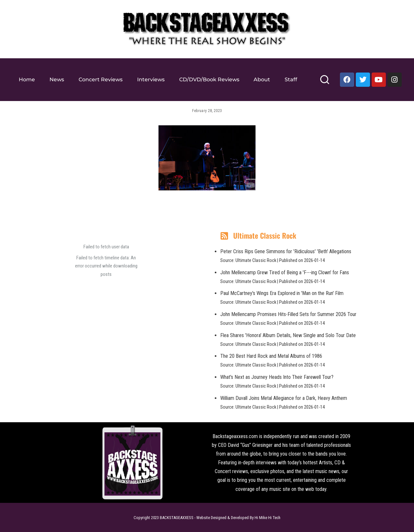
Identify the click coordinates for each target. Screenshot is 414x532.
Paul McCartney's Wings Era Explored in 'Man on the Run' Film (282, 293)
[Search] (325, 82)
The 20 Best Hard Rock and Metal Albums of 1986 (271, 356)
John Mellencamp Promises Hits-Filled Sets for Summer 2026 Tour (288, 314)
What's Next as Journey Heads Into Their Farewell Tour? (277, 377)
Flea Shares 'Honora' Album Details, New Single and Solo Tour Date (288, 335)
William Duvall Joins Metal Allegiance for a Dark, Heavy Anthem (284, 398)
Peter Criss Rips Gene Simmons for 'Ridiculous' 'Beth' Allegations (286, 251)
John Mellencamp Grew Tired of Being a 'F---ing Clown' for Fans (285, 272)
